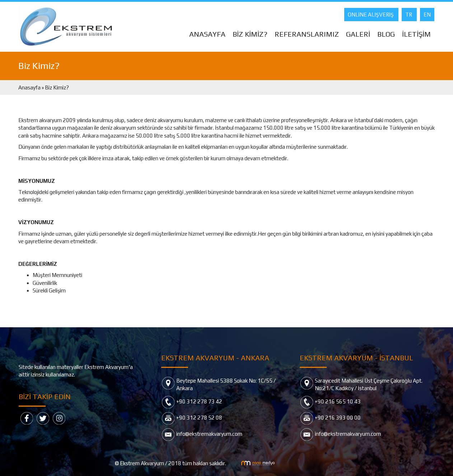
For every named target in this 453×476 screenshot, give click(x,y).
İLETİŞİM (416, 34)
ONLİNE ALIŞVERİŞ (371, 15)
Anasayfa (30, 87)
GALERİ (358, 34)
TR (409, 15)
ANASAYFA (207, 34)
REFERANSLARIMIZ (307, 34)
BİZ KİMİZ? (250, 34)
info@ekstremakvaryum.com (209, 434)
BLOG (386, 34)
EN (427, 15)
